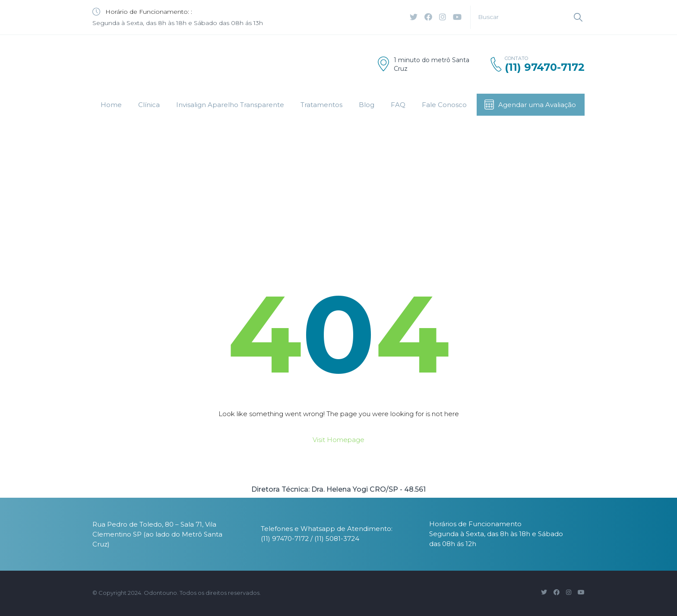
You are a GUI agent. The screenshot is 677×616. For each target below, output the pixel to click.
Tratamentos (321, 105)
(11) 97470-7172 (545, 67)
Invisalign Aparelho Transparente (230, 105)
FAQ (398, 105)
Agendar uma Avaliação (530, 104)
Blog (367, 105)
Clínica (149, 105)
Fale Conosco (444, 105)
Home (111, 105)
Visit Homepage (338, 440)
